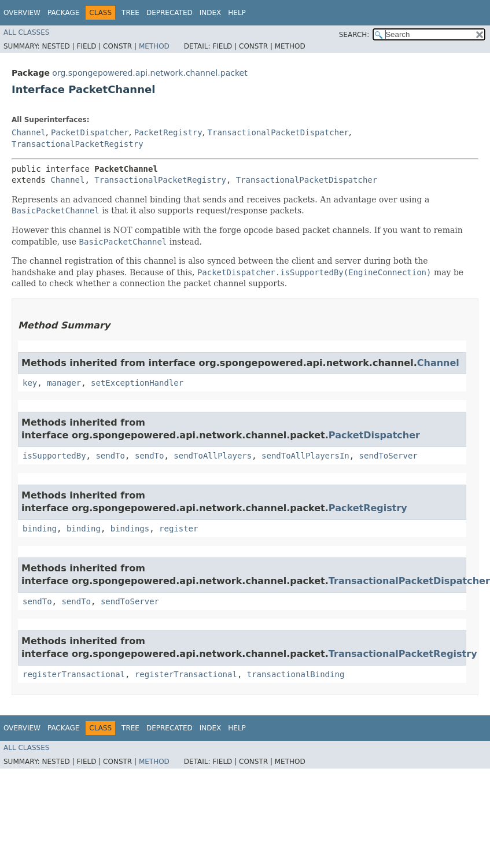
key (30, 383)
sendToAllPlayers (213, 456)
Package (63, 13)
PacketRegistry (168, 132)
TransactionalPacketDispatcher (278, 132)
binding (40, 529)
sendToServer (388, 456)
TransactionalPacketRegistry (78, 144)
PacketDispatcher (90, 132)
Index (211, 13)
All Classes (26, 32)
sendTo (110, 456)
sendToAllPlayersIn (305, 456)
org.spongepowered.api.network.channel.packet (150, 73)
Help (237, 13)
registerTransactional (74, 674)
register (178, 529)
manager (64, 383)
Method (154, 46)
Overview (22, 13)
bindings (130, 529)
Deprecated (170, 13)
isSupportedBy (54, 456)
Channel (29, 132)
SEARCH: (354, 35)
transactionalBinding (296, 674)
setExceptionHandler (137, 383)
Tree (130, 13)
